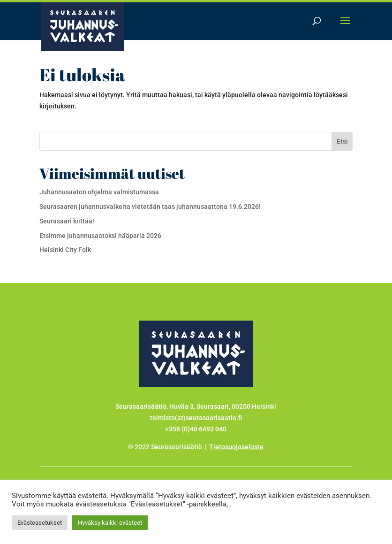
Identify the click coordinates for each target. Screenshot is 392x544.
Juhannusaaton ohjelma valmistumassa (99, 192)
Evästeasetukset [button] (40, 523)
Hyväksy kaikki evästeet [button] (110, 523)
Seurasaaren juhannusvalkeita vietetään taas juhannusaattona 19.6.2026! (150, 207)
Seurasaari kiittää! (67, 221)
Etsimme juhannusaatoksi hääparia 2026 (100, 236)
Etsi (342, 141)
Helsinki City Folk (65, 250)
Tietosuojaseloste (236, 447)
